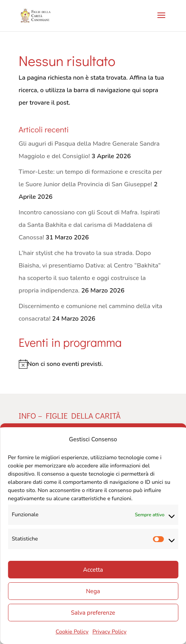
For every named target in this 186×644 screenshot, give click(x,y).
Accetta (93, 570)
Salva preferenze (93, 613)
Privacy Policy (109, 632)
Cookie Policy (72, 632)
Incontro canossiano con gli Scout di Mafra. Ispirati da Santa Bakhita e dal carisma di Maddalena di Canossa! (89, 225)
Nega (93, 591)
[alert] (93, 364)
